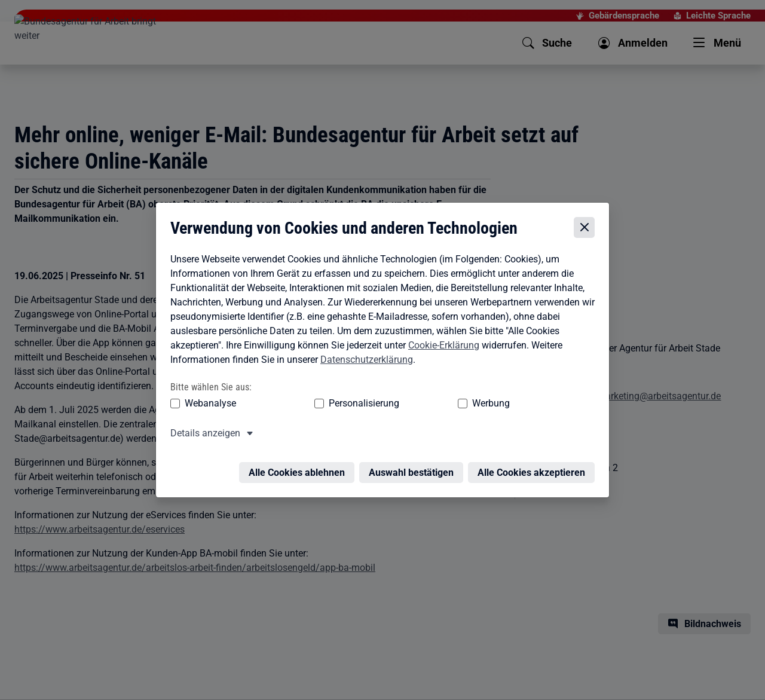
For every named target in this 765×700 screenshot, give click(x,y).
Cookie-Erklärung (441, 327)
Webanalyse (207, 385)
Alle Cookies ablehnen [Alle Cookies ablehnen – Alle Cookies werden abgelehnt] (300, 447)
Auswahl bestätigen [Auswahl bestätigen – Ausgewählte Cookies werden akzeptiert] (414, 447)
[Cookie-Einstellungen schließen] (587, 209)
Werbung (420, 385)
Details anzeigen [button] (202, 415)
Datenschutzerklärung (364, 341)
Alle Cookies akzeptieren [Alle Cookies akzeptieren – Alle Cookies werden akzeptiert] (534, 447)
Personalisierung (327, 385)
